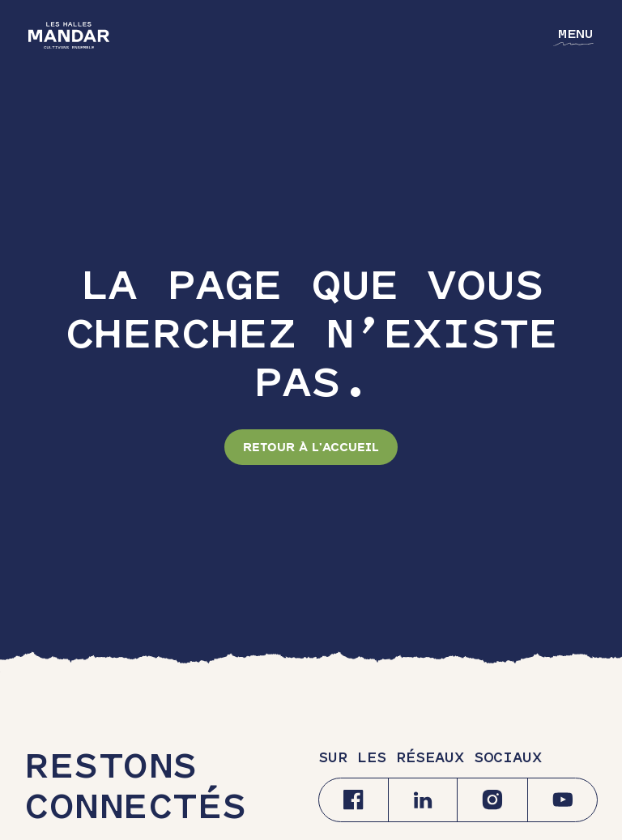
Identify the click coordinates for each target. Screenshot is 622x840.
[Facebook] (354, 800)
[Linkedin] (423, 800)
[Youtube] (562, 800)
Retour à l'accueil (311, 447)
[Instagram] (492, 800)
